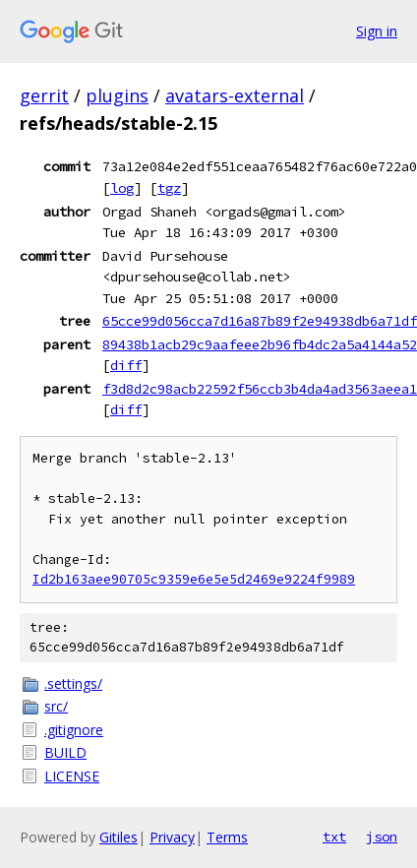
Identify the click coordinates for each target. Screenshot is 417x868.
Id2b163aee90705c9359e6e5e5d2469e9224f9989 (194, 579)
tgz (169, 188)
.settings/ (73, 683)
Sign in (377, 31)
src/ (56, 706)
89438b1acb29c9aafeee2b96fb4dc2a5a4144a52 (260, 344)
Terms (227, 837)
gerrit (44, 95)
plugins (117, 95)
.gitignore (74, 730)
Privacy (172, 837)
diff (126, 365)
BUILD (65, 752)
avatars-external (235, 95)
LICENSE (72, 776)
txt (334, 837)
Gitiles (119, 837)
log (122, 188)
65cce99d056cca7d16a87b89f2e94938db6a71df (260, 321)
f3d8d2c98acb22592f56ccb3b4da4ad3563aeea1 (260, 389)
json (382, 837)
